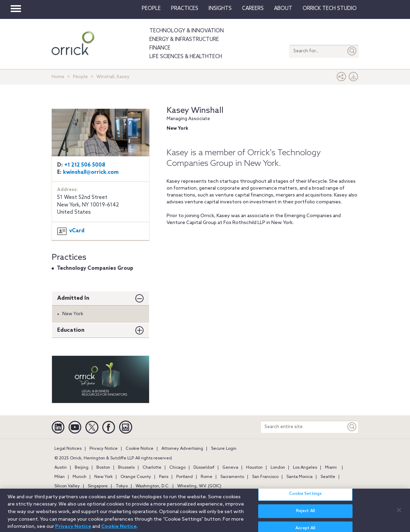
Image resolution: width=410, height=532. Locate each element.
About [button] (283, 9)
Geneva (230, 468)
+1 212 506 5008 (85, 165)
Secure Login (224, 449)
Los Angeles (305, 468)
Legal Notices (68, 449)
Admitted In (73, 298)
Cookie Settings (305, 497)
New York (103, 477)
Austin (61, 468)
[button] (341, 78)
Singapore (98, 486)
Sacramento (232, 477)
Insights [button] (220, 9)
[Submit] (352, 51)
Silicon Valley (67, 486)
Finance (160, 48)
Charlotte (152, 468)
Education (71, 330)
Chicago (177, 468)
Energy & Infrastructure (184, 40)
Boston (103, 468)
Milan (60, 477)
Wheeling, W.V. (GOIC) (199, 486)
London (278, 468)
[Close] (399, 513)
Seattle (328, 477)
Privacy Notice (104, 449)
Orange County (136, 477)
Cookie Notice (140, 449)
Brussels (126, 468)
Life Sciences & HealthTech (186, 57)
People (151, 9)
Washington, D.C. (153, 486)
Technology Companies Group (95, 268)
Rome (207, 477)
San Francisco (265, 477)
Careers (253, 9)
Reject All (306, 514)
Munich (80, 477)
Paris (164, 477)
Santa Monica (299, 477)
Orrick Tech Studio (330, 9)
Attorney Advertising (182, 449)
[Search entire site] (303, 427)
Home (58, 77)
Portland (185, 477)
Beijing (82, 468)
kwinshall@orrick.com (91, 172)
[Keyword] (352, 427)
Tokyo (122, 486)
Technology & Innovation (187, 31)
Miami (331, 468)
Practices (185, 9)
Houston (254, 468)
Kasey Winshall (195, 111)
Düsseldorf (204, 468)
